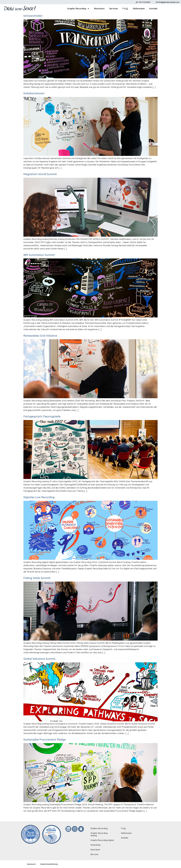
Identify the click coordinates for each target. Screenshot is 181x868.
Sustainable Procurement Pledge (45, 740)
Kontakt (153, 9)
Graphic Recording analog (99, 834)
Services (114, 9)
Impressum (31, 864)
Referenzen (139, 9)
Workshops (96, 845)
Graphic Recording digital (102, 840)
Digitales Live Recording (39, 497)
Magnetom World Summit (40, 174)
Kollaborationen (34, 93)
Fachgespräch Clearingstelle (42, 416)
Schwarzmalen (33, 16)
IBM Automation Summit (39, 255)
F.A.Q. (125, 9)
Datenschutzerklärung (49, 864)
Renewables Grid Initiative (40, 336)
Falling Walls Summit (37, 578)
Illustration (99, 9)
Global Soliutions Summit (39, 659)
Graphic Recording (78, 9)
